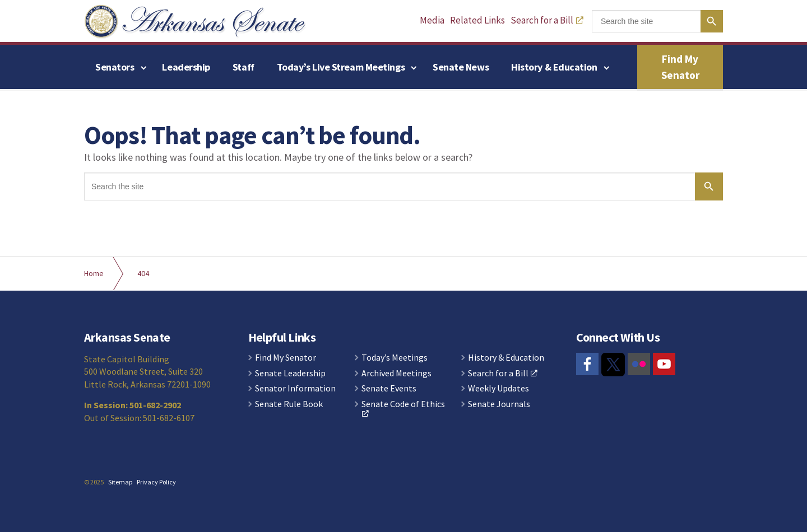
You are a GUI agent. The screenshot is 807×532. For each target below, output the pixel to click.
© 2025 (94, 482)
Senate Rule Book (289, 404)
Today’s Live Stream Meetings (341, 67)
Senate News (461, 67)
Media (432, 20)
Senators (115, 67)
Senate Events (389, 389)
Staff (244, 67)
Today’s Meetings (395, 358)
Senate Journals (499, 404)
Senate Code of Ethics (403, 409)
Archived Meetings (396, 374)
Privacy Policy (156, 482)
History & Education (554, 67)
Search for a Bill (547, 20)
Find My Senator (680, 67)
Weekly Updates (498, 389)
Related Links (477, 20)
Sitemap (120, 482)
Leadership (186, 67)
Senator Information (295, 389)
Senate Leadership (290, 374)
